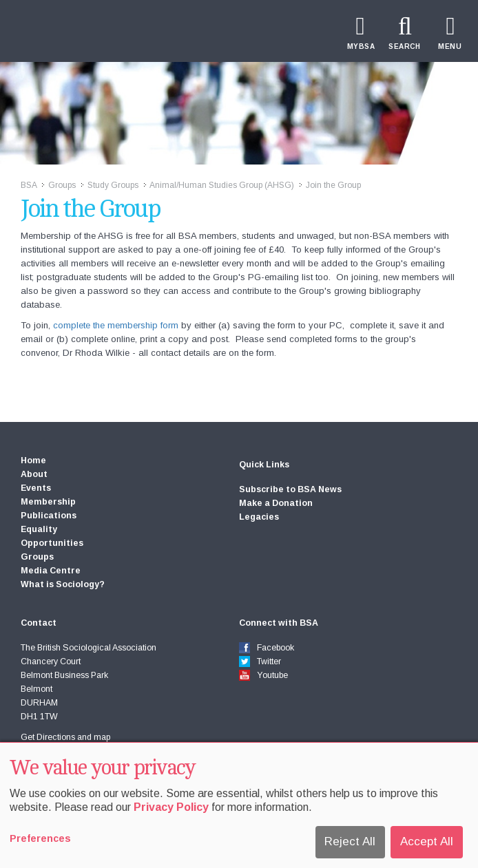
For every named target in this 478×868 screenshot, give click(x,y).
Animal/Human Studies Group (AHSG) (222, 185)
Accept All (427, 841)
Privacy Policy (171, 807)
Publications (49, 516)
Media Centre (51, 571)
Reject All (350, 841)
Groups (62, 185)
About (34, 474)
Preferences (40, 838)
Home (33, 461)
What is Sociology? (63, 584)
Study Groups (113, 185)
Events (36, 488)
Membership (48, 502)
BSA (29, 185)
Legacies (259, 517)
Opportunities (52, 543)
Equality (39, 529)
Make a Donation (276, 503)
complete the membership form (116, 325)
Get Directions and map (65, 737)
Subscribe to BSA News (290, 489)
